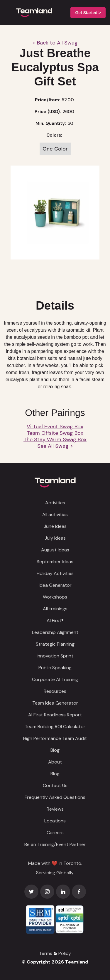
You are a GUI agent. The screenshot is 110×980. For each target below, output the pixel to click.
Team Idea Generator (55, 703)
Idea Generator (55, 585)
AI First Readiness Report (55, 715)
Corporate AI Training (55, 679)
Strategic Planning (55, 644)
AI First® (55, 620)
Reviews (55, 809)
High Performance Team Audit (55, 738)
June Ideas (55, 526)
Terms (46, 953)
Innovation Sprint (55, 656)
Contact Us (55, 785)
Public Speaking (55, 668)
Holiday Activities (55, 573)
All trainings (55, 609)
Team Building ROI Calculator (55, 727)
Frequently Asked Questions (55, 797)
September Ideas (55, 562)
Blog (55, 750)
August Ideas (55, 550)
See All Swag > (55, 446)
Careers (55, 833)
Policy (65, 953)
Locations (55, 821)
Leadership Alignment (55, 632)
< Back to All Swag (55, 43)
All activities (55, 514)
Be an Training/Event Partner (55, 844)
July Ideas (55, 538)
